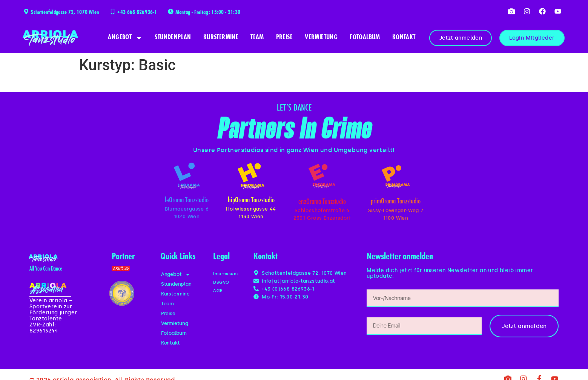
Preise (284, 38)
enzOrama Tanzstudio (322, 205)
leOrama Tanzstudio (187, 203)
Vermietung (321, 38)
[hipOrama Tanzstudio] (251, 177)
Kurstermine (221, 38)
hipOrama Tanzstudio (251, 203)
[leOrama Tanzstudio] (187, 177)
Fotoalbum (365, 38)
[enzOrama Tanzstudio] (322, 177)
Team (257, 38)
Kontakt (404, 38)
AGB (219, 294)
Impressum (227, 277)
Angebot (125, 38)
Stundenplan (173, 38)
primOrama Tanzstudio (396, 205)
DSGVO (223, 285)
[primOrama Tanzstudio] (395, 178)
